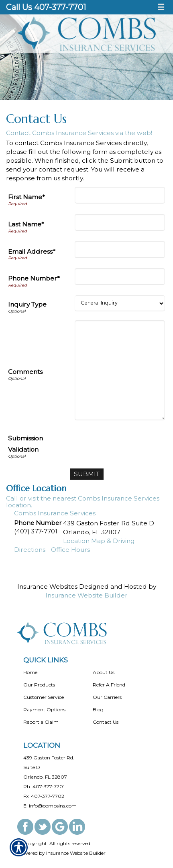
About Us (104, 672)
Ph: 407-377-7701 (44, 786)
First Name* (26, 197)
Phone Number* (34, 278)
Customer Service (44, 697)
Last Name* (26, 224)
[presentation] (104, 445)
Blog (98, 710)
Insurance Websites (47, 586)
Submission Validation (25, 444)
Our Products (39, 685)
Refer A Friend (109, 685)
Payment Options (44, 710)
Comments (25, 372)
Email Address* (32, 251)
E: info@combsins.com (50, 806)
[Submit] (87, 474)
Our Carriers (107, 697)
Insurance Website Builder (86, 595)
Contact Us (106, 722)
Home (30, 672)
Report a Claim (41, 722)
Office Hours (70, 550)
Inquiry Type (27, 304)
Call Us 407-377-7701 (46, 7)
